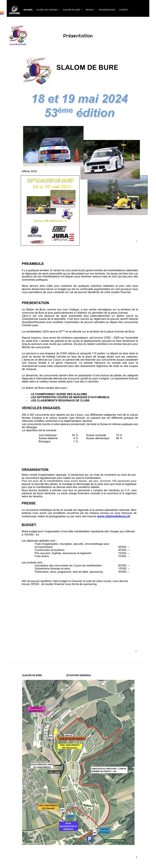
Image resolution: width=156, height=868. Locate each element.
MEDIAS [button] (90, 10)
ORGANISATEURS (107, 10)
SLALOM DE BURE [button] (72, 10)
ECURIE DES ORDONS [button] (48, 10)
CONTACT (124, 10)
